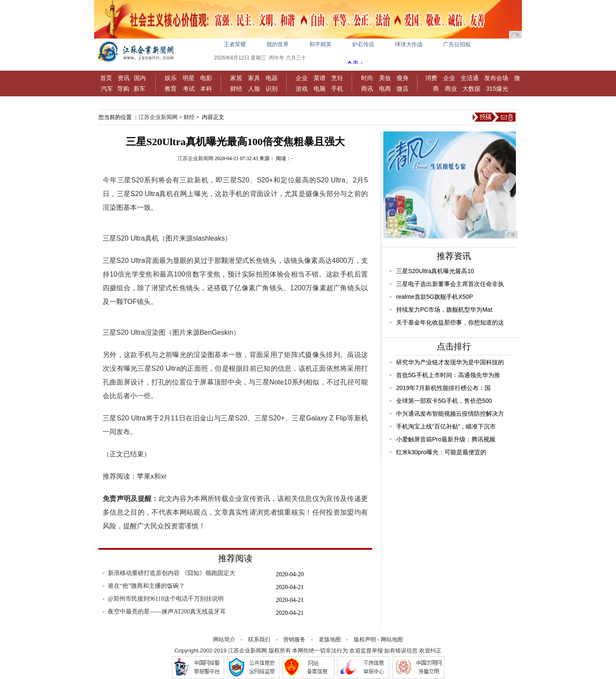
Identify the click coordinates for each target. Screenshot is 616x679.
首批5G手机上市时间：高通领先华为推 (448, 375)
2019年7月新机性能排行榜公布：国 (443, 388)
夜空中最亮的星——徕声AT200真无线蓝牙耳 (167, 612)
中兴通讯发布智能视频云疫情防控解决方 (450, 414)
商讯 (367, 89)
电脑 (320, 89)
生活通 (470, 78)
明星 (189, 78)
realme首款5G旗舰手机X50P (435, 297)
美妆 (385, 78)
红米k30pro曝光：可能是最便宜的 (441, 452)
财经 (236, 89)
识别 (272, 89)
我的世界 (278, 44)
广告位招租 (457, 44)
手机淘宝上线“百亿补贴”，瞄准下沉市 (446, 426)
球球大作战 (409, 44)
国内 (140, 78)
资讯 (124, 78)
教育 (171, 89)
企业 (302, 78)
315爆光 (497, 89)
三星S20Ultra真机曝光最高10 (435, 271)
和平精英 (320, 44)
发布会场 (496, 78)
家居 (236, 78)
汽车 (107, 89)
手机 (337, 89)
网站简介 (224, 639)
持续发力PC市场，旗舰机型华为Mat (444, 310)
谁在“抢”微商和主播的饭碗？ (146, 586)
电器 (272, 78)
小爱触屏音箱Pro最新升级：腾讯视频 (446, 439)
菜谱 (320, 78)
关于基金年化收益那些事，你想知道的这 (450, 322)
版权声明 (365, 639)
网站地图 (392, 639)
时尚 (367, 78)
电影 (206, 78)
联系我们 (259, 639)
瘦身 (403, 78)
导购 (123, 89)
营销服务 (294, 639)
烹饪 (337, 78)
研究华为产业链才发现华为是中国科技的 (450, 362)
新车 (139, 89)
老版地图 (330, 639)
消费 (431, 78)
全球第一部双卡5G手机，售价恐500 (444, 401)
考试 (189, 89)
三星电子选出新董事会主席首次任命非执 (450, 284)
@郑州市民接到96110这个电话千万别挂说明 (166, 599)
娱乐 (171, 78)
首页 (106, 78)
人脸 (254, 89)
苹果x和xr (152, 476)
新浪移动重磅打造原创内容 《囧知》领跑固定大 (172, 573)
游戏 (302, 89)
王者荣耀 (235, 44)
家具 (254, 78)
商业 (451, 89)
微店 (403, 89)
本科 (206, 89)
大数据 (471, 89)
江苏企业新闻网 (158, 117)
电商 (385, 89)
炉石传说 (363, 44)
